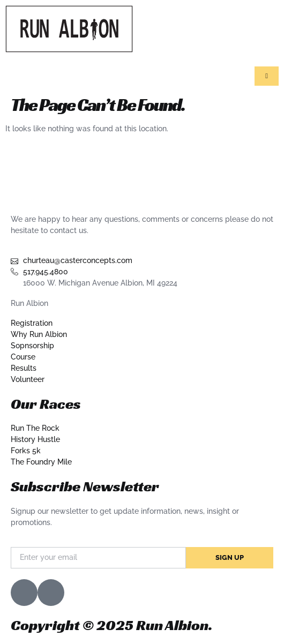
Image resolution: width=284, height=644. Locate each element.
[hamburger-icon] (267, 76)
